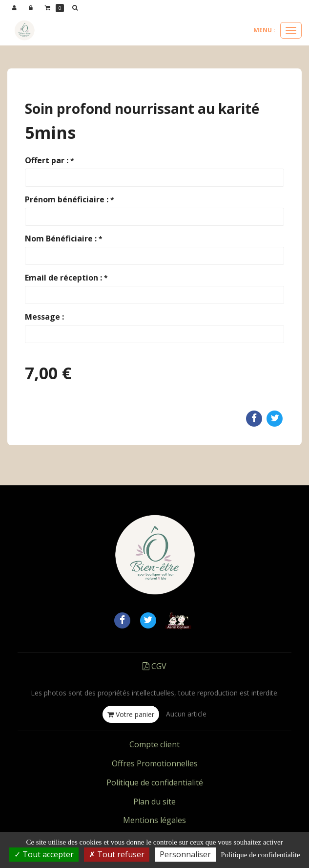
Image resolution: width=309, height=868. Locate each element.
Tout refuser (117, 854)
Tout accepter (44, 854)
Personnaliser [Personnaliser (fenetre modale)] (185, 854)
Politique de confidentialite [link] (260, 855)
